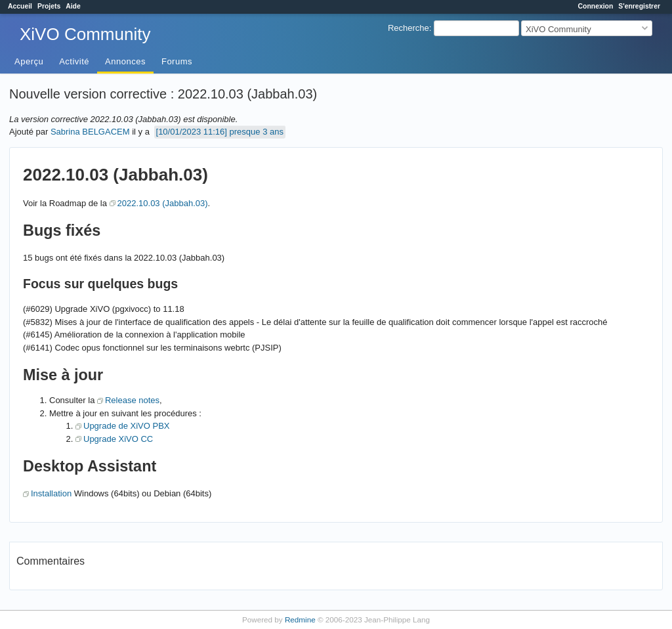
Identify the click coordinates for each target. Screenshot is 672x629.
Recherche (409, 28)
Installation (51, 493)
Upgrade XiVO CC (118, 439)
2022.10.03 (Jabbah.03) (163, 203)
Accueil (20, 6)
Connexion (596, 6)
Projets (49, 6)
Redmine (300, 619)
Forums (177, 61)
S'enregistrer (639, 6)
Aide (73, 6)
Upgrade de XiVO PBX (127, 426)
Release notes (132, 400)
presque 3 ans (257, 132)
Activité (74, 61)
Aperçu (29, 61)
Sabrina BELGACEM (90, 132)
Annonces (125, 61)
